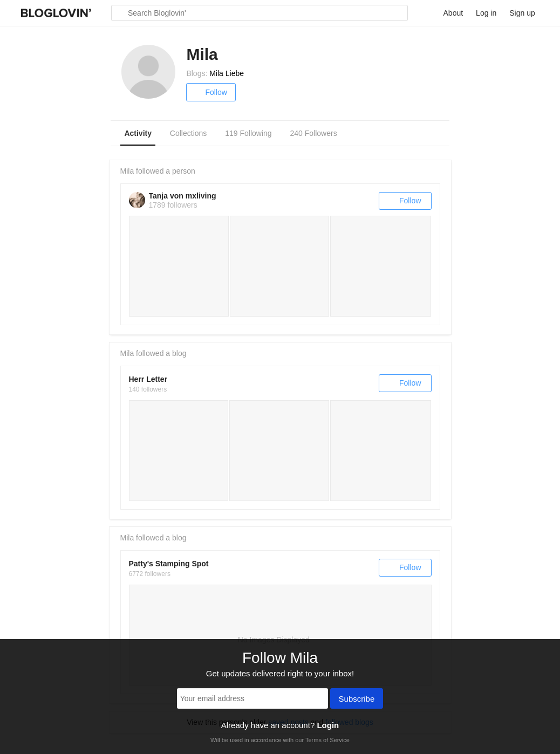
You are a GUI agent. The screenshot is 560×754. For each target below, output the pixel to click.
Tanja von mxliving (183, 196)
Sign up (522, 13)
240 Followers (314, 133)
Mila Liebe (227, 73)
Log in (486, 13)
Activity (138, 133)
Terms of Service (327, 740)
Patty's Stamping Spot (169, 564)
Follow (211, 92)
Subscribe (357, 700)
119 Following (248, 133)
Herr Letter (148, 379)
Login (328, 725)
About (453, 13)
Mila (127, 171)
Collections (188, 133)
